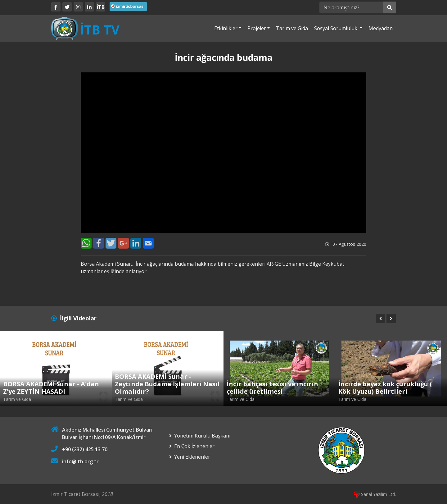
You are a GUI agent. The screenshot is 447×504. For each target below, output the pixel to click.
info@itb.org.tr (80, 461)
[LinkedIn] (89, 7)
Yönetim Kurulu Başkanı (202, 436)
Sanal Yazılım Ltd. (375, 494)
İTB (101, 7)
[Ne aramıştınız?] (351, 7)
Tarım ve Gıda (292, 28)
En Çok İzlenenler (194, 446)
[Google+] (123, 243)
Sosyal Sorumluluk (336, 28)
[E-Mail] (148, 243)
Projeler (257, 28)
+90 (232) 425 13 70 (85, 449)
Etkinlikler (226, 28)
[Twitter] (67, 7)
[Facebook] (56, 7)
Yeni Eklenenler (192, 457)
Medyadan (381, 28)
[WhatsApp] (86, 243)
